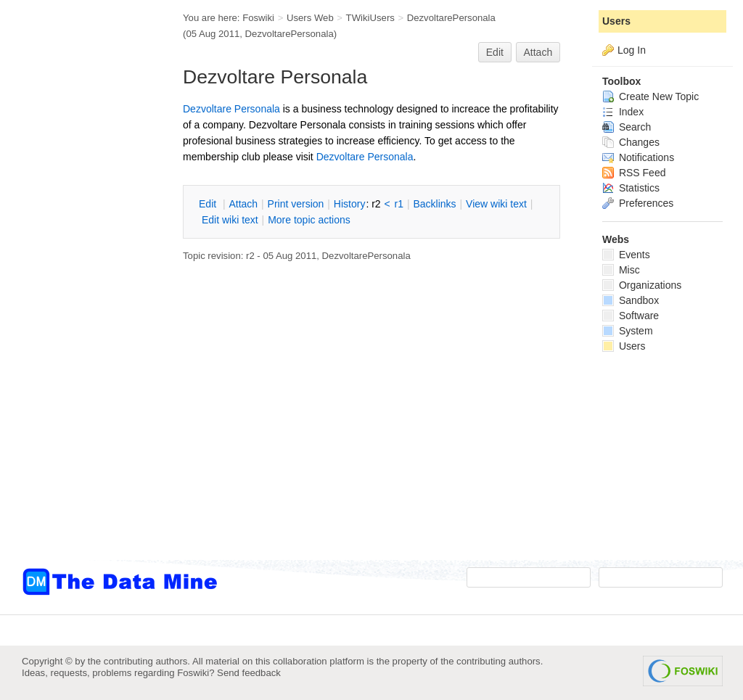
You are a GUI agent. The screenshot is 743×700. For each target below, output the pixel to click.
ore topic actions (309, 220)
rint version (296, 204)
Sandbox (631, 300)
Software (631, 316)
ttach (243, 204)
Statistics (631, 188)
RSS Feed (634, 173)
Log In (632, 50)
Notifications (638, 157)
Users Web (310, 18)
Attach (538, 52)
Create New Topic (650, 96)
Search (627, 127)
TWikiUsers (370, 18)
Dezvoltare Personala (231, 109)
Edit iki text (230, 220)
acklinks (434, 204)
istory (350, 204)
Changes (631, 142)
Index (623, 112)
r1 (399, 204)
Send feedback (249, 673)
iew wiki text (496, 204)
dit (209, 204)
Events (626, 255)
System (628, 331)
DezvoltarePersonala (451, 18)
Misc (621, 270)
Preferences (638, 203)
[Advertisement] (80, 292)
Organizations (642, 285)
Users (616, 21)
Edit (495, 52)
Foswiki (258, 18)
